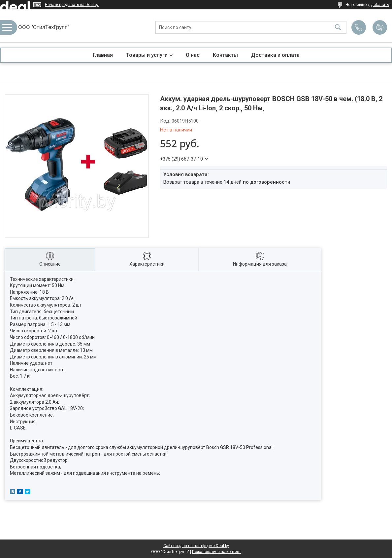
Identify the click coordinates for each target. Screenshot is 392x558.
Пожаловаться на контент (216, 552)
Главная (103, 55)
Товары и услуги (147, 55)
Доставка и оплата (275, 55)
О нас (193, 55)
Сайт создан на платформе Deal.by (196, 546)
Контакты (225, 55)
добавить (380, 5)
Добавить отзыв (380, 27)
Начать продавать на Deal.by (72, 5)
